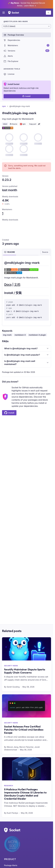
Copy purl (33, 124)
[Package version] (26, 26)
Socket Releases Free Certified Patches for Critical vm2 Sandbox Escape (24, 730)
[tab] (10, 252)
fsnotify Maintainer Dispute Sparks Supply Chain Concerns (25, 671)
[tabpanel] (27, 291)
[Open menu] (4, 13)
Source (45, 252)
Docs (8, 285)
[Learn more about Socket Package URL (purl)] (39, 124)
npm (4, 106)
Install (26, 96)
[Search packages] (48, 13)
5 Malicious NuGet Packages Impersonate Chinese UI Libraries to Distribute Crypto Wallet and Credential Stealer (25, 794)
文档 (17, 285)
